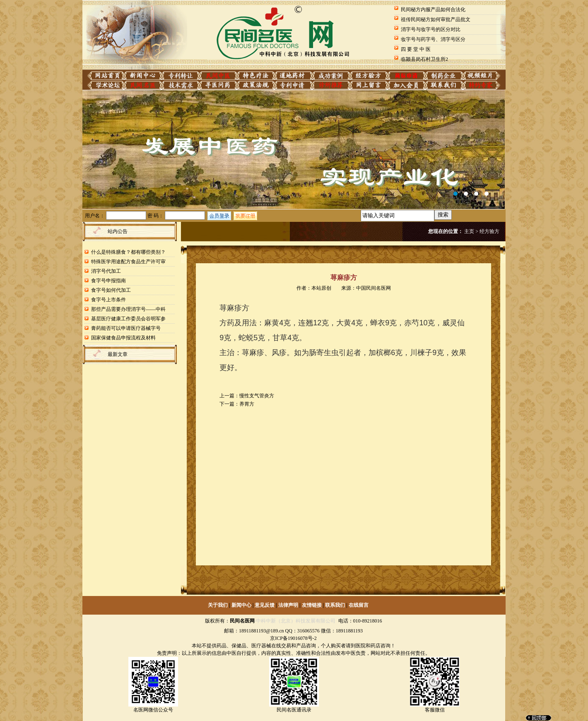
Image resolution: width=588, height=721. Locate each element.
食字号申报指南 (108, 281)
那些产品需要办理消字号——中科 (128, 309)
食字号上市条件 (108, 300)
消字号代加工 (106, 271)
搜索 (443, 215)
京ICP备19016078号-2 (293, 638)
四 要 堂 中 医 (416, 49)
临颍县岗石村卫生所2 (424, 59)
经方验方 (489, 231)
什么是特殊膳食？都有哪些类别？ (128, 252)
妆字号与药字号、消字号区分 (433, 39)
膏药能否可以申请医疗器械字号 (126, 328)
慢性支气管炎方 (257, 396)
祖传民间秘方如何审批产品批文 (436, 19)
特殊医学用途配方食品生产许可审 (128, 262)
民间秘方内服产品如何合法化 (433, 10)
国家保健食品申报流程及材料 (123, 338)
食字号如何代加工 (111, 290)
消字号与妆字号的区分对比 (431, 29)
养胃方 (247, 404)
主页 (469, 231)
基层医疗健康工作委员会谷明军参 (128, 319)
